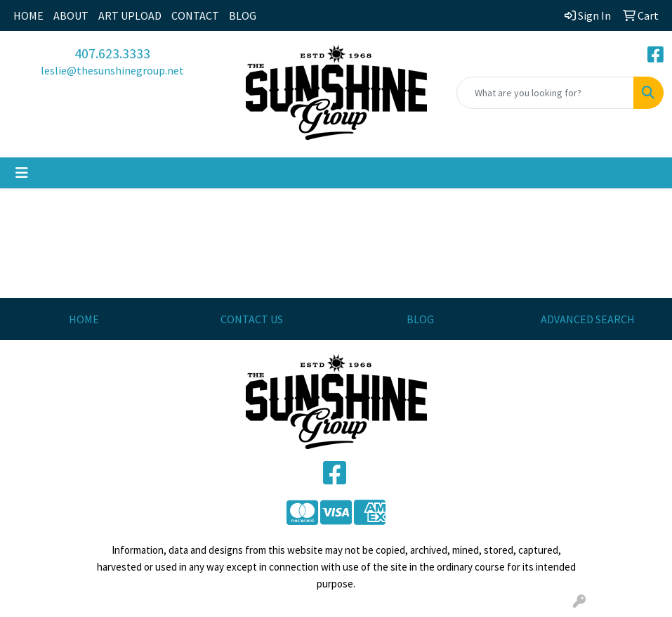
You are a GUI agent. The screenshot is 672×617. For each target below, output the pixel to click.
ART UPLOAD (130, 15)
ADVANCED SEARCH (588, 319)
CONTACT (195, 15)
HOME (28, 15)
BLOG (243, 15)
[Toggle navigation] (22, 173)
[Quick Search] (545, 93)
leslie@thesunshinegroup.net (112, 70)
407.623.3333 (112, 53)
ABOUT (71, 15)
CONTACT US (252, 319)
